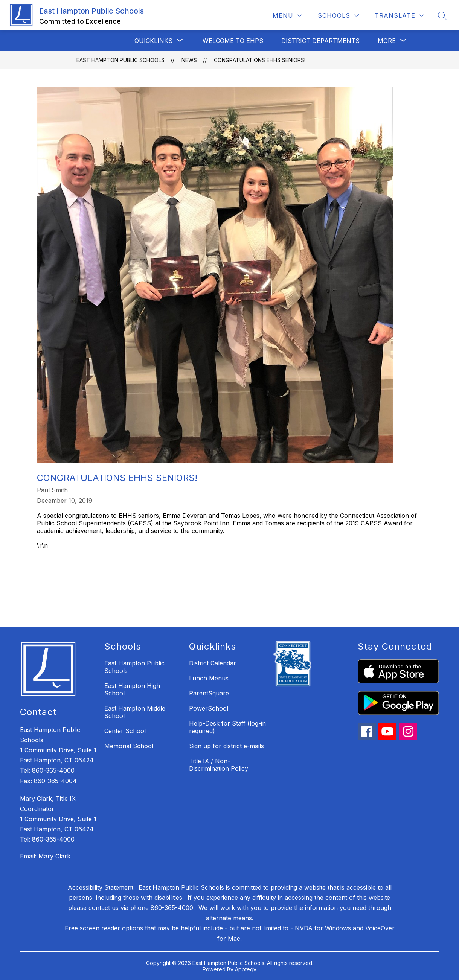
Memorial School (129, 746)
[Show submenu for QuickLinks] (153, 41)
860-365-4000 (53, 770)
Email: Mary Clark (45, 856)
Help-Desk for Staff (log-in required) (227, 727)
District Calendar (213, 663)
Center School (125, 731)
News (189, 60)
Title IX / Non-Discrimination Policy (219, 765)
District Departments (320, 41)
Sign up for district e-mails (226, 746)
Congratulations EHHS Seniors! (260, 60)
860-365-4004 (55, 781)
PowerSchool (209, 708)
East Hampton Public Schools (120, 60)
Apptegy (246, 969)
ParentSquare (209, 693)
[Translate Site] (399, 16)
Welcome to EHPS (233, 41)
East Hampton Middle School (135, 712)
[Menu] (287, 16)
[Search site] (442, 16)
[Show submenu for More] (387, 41)
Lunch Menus (209, 678)
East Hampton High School (132, 689)
